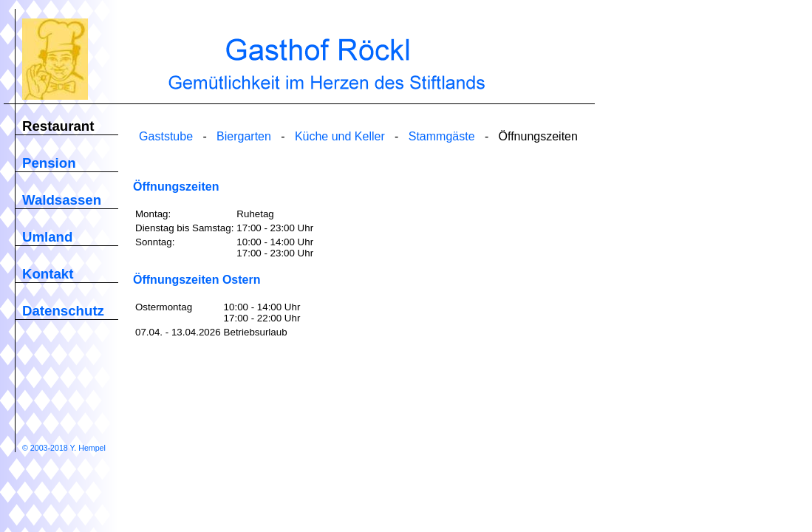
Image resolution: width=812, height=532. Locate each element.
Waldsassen (62, 200)
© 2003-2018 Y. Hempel (64, 448)
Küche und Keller (340, 136)
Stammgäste (442, 136)
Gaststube (166, 136)
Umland (47, 237)
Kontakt (48, 274)
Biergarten (244, 136)
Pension (49, 163)
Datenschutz (63, 311)
